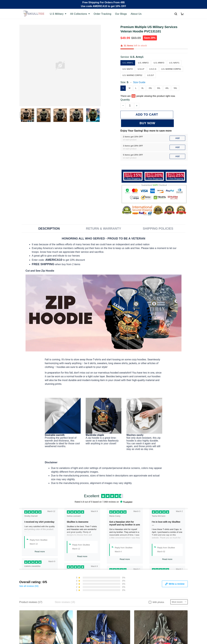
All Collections (80, 14)
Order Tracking (102, 14)
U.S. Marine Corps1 (171, 69)
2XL (150, 88)
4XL (167, 88)
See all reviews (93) (29, 577)
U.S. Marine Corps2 (132, 75)
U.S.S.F (150, 75)
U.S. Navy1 (174, 63)
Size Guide (139, 82)
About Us (136, 14)
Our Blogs (121, 14)
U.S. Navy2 (128, 69)
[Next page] (99, 115)
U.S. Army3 (159, 63)
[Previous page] (21, 115)
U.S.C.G (153, 69)
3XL (159, 88)
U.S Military (58, 14)
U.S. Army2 (143, 63)
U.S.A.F (141, 69)
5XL (175, 88)
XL (143, 88)
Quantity (125, 100)
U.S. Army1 (137, 57)
